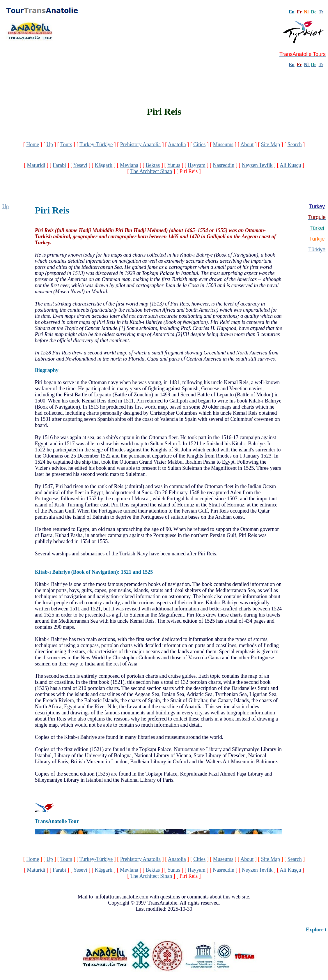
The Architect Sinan (151, 171)
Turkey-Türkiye (96, 144)
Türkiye (317, 250)
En (292, 65)
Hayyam (197, 165)
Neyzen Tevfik (257, 165)
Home (33, 144)
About (247, 144)
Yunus (174, 165)
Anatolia (177, 144)
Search (295, 144)
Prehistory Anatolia (140, 144)
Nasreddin (224, 165)
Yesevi (80, 165)
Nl (306, 65)
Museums (223, 144)
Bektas (153, 165)
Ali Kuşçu (290, 165)
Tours (66, 144)
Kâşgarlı (103, 165)
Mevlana (129, 165)
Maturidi (36, 165)
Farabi (59, 165)
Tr (321, 12)
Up (50, 144)
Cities (199, 144)
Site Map (271, 144)
